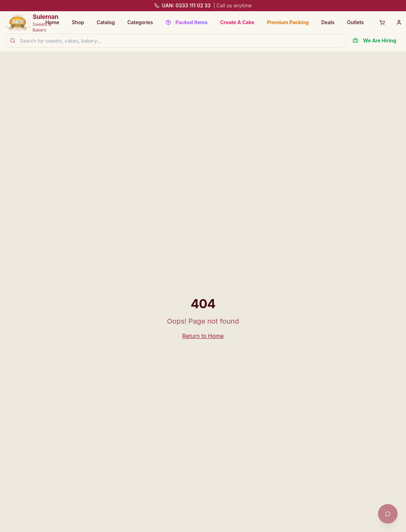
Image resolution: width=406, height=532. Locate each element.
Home (53, 22)
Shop (78, 22)
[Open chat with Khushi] (388, 514)
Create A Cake (237, 22)
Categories (140, 22)
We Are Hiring (374, 40)
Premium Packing (288, 22)
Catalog (106, 22)
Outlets (356, 22)
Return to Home (203, 336)
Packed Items (187, 22)
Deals (328, 22)
